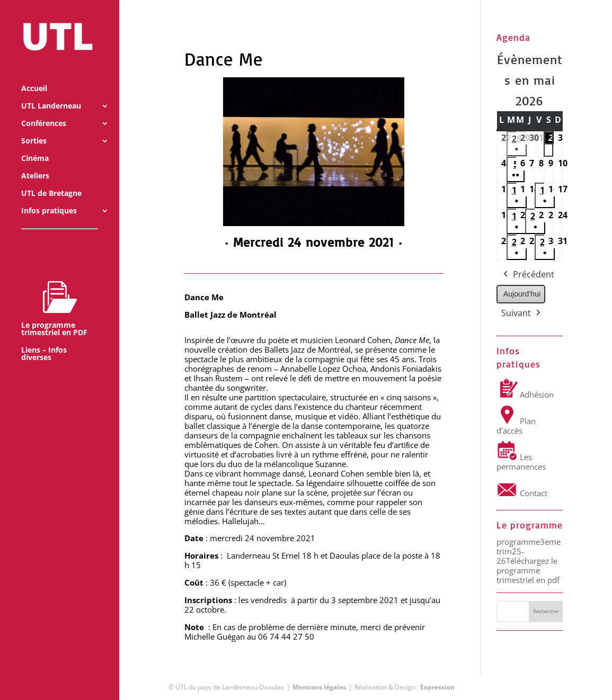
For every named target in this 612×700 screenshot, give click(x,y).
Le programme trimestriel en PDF (54, 295)
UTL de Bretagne (51, 180)
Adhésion (525, 394)
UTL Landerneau (51, 93)
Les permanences (521, 462)
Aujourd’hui (522, 294)
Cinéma (35, 145)
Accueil (34, 75)
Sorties (34, 128)
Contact (522, 493)
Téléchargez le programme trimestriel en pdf (528, 570)
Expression (437, 687)
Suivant (522, 313)
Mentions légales (319, 687)
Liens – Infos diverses (44, 340)
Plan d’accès (516, 426)
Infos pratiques (49, 198)
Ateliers (35, 163)
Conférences (44, 110)
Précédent (528, 275)
